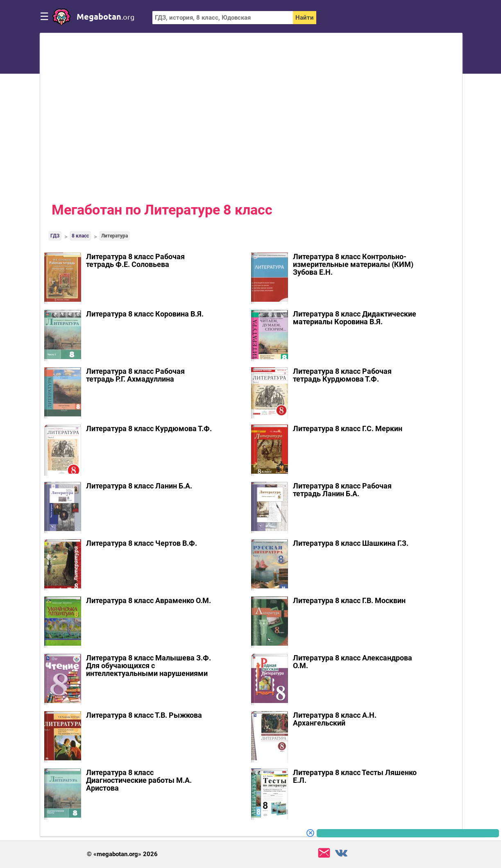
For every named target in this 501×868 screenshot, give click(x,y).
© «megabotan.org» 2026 (122, 854)
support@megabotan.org (324, 853)
